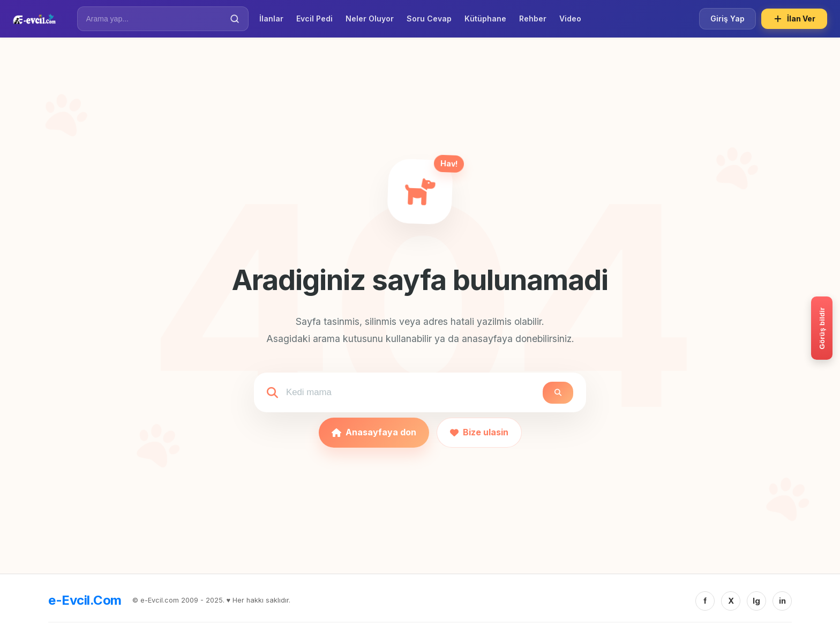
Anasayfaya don (374, 432)
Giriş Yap (727, 18)
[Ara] (235, 19)
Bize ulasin (479, 432)
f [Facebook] (705, 601)
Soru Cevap (429, 18)
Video (570, 18)
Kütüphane (485, 18)
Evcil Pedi (314, 18)
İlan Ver (794, 19)
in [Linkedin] (782, 601)
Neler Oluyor (370, 18)
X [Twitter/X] (731, 601)
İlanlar (271, 18)
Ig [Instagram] (756, 601)
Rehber (533, 18)
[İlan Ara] (155, 19)
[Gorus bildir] (822, 328)
